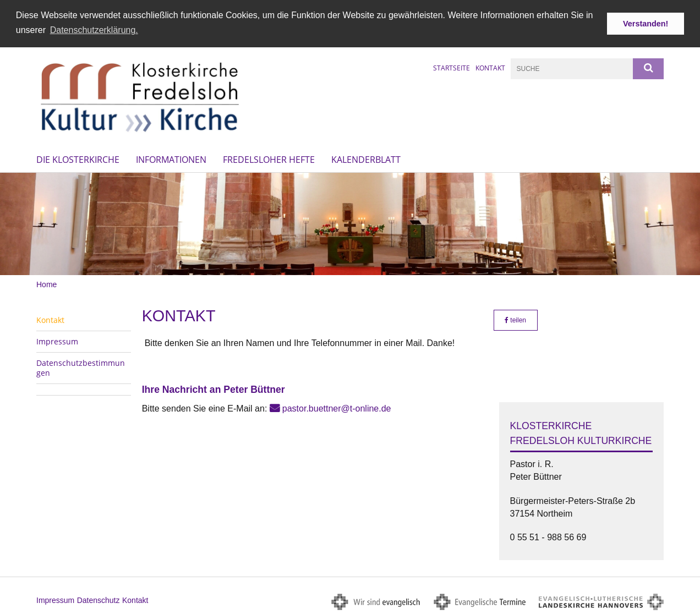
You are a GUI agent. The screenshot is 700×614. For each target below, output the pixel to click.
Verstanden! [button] (646, 24)
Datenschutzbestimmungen (81, 367)
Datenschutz (99, 599)
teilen (515, 319)
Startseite (452, 67)
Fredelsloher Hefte (269, 158)
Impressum (57, 340)
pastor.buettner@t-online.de (337, 407)
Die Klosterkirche (78, 158)
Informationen (171, 158)
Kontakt (490, 67)
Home (47, 283)
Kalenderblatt (366, 158)
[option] (350, 223)
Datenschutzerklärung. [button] (94, 30)
